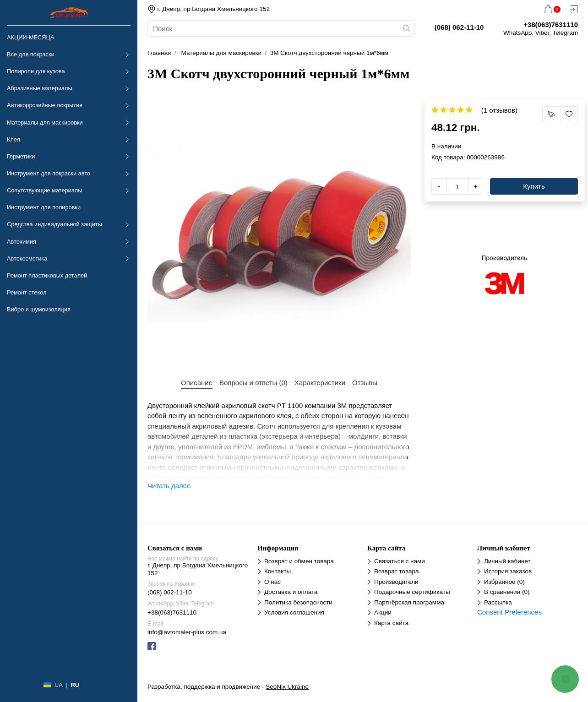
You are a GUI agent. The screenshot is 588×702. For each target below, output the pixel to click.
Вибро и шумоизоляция (39, 309)
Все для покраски (31, 54)
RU (75, 685)
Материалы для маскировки (45, 122)
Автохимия (22, 242)
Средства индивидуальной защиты (54, 224)
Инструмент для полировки (44, 207)
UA (58, 685)
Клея (14, 139)
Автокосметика (27, 258)
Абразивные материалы (40, 88)
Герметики (21, 156)
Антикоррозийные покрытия (45, 105)
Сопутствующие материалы (44, 190)
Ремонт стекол (27, 292)
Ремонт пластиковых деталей (47, 275)
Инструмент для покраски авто (49, 173)
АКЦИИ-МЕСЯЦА (30, 37)
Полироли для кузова (36, 71)
